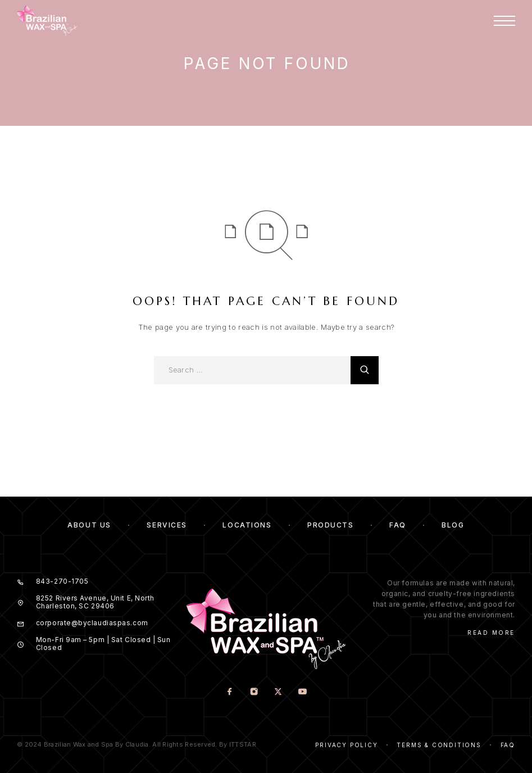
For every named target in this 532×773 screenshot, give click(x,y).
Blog (453, 525)
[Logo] (47, 21)
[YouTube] (302, 692)
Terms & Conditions (439, 745)
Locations (247, 525)
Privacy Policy (346, 745)
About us (89, 525)
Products (330, 525)
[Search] (365, 370)
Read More (491, 633)
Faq (508, 745)
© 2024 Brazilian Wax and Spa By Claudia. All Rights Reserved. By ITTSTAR (137, 744)
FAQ (398, 525)
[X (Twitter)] (278, 692)
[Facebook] (229, 692)
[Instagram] (254, 692)
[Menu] (504, 21)
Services (167, 525)
